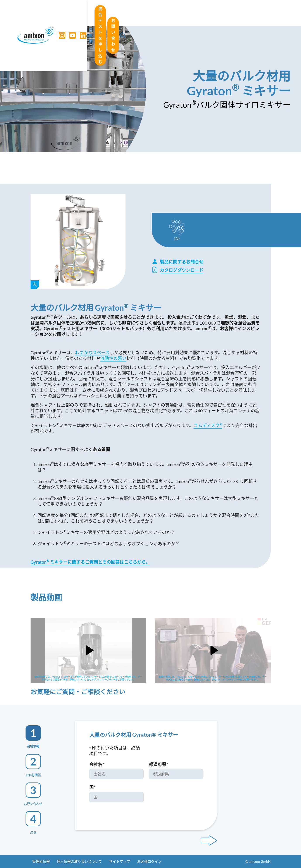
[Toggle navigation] (151, 13)
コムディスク (208, 425)
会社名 (97, 764)
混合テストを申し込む (210, 13)
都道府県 (158, 764)
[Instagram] (60, 13)
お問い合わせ (255, 13)
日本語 (174, 13)
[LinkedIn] (81, 13)
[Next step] (209, 841)
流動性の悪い (113, 358)
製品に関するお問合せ (178, 262)
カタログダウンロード (178, 270)
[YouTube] (70, 13)
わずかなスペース (92, 353)
